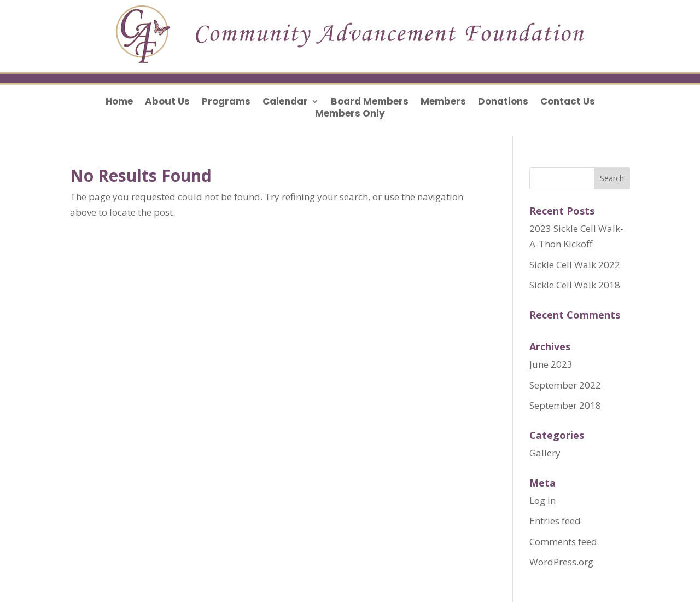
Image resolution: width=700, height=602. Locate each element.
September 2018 (565, 405)
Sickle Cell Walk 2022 (575, 265)
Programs (226, 103)
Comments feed (563, 542)
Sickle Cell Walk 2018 (575, 285)
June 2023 (551, 364)
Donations (503, 103)
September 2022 (565, 385)
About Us (167, 103)
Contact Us (568, 103)
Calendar (285, 103)
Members (443, 103)
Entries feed (555, 521)
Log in (542, 500)
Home (119, 103)
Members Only (350, 115)
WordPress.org (561, 562)
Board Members (370, 103)
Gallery (545, 453)
